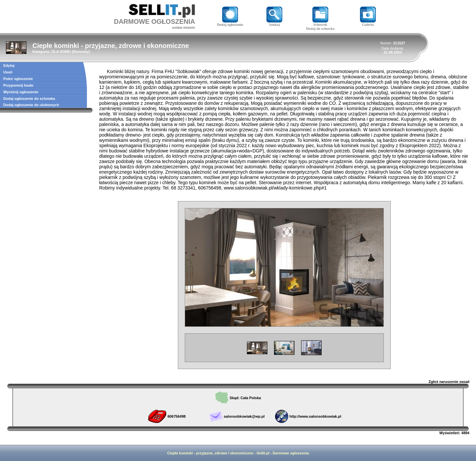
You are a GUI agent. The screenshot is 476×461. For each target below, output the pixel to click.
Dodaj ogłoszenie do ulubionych (31, 105)
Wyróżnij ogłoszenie (21, 92)
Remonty (81, 52)
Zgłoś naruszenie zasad (449, 382)
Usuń (8, 72)
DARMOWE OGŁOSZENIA (154, 21)
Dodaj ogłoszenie (230, 23)
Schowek (320, 23)
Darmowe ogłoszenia (291, 453)
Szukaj (274, 23)
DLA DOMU (61, 52)
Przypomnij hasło (18, 85)
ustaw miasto (183, 27)
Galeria (368, 23)
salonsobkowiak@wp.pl (244, 416)
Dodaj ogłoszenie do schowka (29, 99)
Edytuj (9, 65)
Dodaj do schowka (320, 28)
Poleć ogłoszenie (18, 79)
